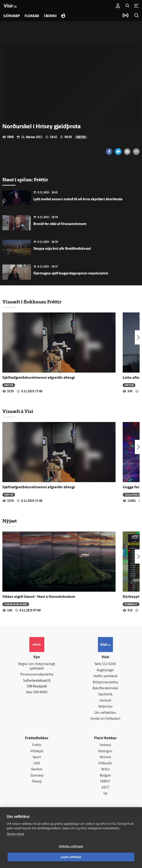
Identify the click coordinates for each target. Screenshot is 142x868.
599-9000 (40, 693)
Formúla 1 (131, 604)
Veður (105, 770)
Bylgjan (105, 776)
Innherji (105, 746)
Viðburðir (105, 764)
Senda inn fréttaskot (105, 719)
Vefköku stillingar (71, 846)
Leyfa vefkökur (71, 857)
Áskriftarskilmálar (105, 689)
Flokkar (32, 16)
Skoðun (37, 770)
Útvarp (37, 782)
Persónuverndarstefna (37, 675)
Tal (105, 794)
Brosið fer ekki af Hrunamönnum (60, 224)
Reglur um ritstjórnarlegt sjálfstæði (37, 667)
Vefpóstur (105, 707)
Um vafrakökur (105, 713)
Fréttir (81, 137)
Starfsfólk (105, 695)
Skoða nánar (15, 834)
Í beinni (50, 16)
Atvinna (105, 758)
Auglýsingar (105, 670)
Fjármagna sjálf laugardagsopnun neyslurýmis (71, 274)
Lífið (37, 764)
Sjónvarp (37, 776)
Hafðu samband (105, 676)
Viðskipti (37, 751)
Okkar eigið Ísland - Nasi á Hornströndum (39, 597)
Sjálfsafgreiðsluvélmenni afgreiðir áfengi (39, 378)
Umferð (105, 701)
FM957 (105, 782)
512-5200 (109, 664)
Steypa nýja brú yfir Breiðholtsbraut (62, 249)
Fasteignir (105, 751)
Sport (37, 758)
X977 (105, 788)
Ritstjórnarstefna (105, 683)
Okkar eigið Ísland (16, 604)
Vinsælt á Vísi (18, 411)
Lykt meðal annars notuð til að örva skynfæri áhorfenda (78, 199)
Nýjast (10, 521)
